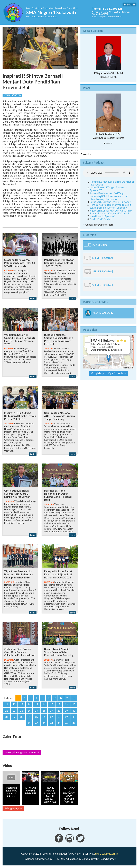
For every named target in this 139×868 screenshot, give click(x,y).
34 (29, 717)
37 (51, 717)
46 (66, 723)
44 (51, 723)
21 (7, 711)
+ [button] (88, 340)
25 (36, 711)
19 (66, 704)
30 (74, 711)
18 (59, 704)
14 (29, 704)
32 (14, 717)
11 (7, 704)
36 (44, 717)
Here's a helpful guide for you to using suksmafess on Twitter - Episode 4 (110, 206)
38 (59, 717)
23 (22, 711)
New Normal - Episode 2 (103, 216)
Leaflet (103, 368)
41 (29, 723)
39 (66, 717)
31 (7, 717)
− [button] (88, 345)
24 (29, 711)
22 (14, 711)
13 (22, 704)
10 (74, 698)
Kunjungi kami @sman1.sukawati (22, 752)
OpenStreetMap (116, 368)
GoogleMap (98, 373)
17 (51, 704)
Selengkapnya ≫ (13, 808)
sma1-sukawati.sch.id (107, 854)
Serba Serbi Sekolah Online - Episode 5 (111, 202)
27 (51, 711)
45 (59, 723)
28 (59, 711)
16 (44, 704)
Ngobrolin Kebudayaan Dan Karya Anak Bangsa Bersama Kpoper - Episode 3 (111, 212)
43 (44, 723)
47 (74, 723)
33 (22, 717)
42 (36, 723)
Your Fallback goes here (108, 173)
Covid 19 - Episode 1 (101, 219)
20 (74, 704)
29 (66, 711)
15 (36, 704)
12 (14, 704)
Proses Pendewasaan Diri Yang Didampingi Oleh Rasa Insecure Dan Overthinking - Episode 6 (109, 196)
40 (74, 717)
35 (36, 717)
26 (44, 711)
